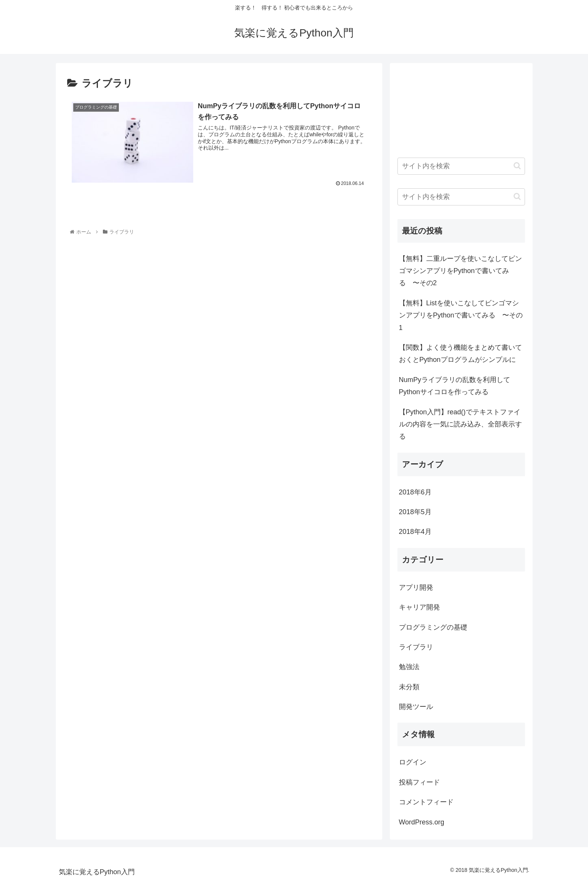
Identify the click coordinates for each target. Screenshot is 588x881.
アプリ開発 (416, 587)
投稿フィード (419, 782)
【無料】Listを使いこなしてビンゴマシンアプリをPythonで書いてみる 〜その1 (461, 315)
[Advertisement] (105, 288)
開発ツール (416, 707)
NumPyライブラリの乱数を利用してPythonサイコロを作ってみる (455, 386)
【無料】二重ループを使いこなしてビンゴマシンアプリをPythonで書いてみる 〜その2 (460, 271)
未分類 (409, 687)
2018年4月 (415, 532)
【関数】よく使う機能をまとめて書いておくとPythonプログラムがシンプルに (460, 354)
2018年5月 (415, 512)
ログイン (413, 762)
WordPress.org (422, 822)
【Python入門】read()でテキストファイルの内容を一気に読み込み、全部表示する (460, 424)
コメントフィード (426, 802)
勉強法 (409, 667)
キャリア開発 (419, 607)
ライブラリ (416, 647)
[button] (517, 166)
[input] (461, 166)
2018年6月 (415, 492)
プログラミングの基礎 (433, 627)
